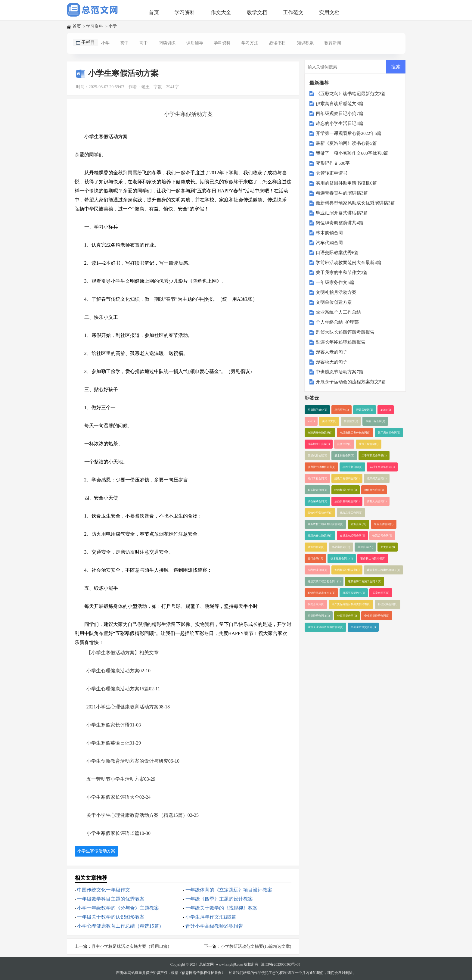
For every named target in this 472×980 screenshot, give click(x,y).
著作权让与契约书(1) (373, 558)
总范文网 (206, 964)
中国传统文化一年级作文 (104, 890)
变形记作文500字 (333, 163)
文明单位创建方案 (334, 302)
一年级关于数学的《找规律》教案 (222, 908)
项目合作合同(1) (374, 490)
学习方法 (250, 43)
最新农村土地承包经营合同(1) (326, 524)
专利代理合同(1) (317, 570)
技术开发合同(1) (369, 444)
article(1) (386, 410)
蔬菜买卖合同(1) (377, 478)
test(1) (311, 421)
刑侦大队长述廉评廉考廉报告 (345, 332)
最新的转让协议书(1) (320, 536)
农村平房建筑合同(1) (382, 467)
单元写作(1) (342, 410)
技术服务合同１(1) (342, 558)
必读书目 (278, 43)
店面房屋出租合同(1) (347, 501)
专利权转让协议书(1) (347, 570)
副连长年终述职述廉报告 (341, 342)
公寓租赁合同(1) (347, 616)
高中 (144, 43)
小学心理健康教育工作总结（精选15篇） (120, 926)
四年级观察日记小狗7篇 (340, 114)
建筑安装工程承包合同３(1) (383, 570)
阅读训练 (167, 43)
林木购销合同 (329, 233)
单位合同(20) (365, 547)
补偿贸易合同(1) (388, 604)
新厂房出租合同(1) (389, 433)
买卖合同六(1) (316, 604)
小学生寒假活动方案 (96, 851)
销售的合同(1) (316, 547)
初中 (124, 43)
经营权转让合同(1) (346, 490)
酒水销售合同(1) (344, 456)
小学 (113, 26)
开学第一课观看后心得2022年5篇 (349, 133)
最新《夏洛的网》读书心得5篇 (346, 143)
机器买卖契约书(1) (354, 593)
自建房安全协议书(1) (320, 433)
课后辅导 (195, 43)
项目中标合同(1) (352, 467)
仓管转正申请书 (332, 173)
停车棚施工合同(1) (319, 444)
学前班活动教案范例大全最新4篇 (349, 263)
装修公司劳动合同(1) (320, 513)
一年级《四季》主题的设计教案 (219, 899)
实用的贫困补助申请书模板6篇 (346, 183)
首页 (154, 12)
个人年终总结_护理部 (337, 322)
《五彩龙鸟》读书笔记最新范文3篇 (351, 94)
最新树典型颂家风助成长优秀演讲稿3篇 (355, 203)
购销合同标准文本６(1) (321, 593)
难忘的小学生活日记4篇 (340, 123)
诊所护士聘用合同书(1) (321, 467)
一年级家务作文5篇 (335, 282)
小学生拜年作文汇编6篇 (211, 917)
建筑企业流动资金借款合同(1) (326, 627)
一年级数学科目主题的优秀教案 (111, 899)
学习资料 (185, 12)
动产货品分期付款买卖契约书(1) (351, 604)
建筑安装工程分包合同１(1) (324, 581)
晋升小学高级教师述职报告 (214, 926)
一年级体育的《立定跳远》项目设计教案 (229, 890)
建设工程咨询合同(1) (347, 478)
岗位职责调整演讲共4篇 (340, 223)
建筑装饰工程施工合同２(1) (365, 581)
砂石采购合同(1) (317, 501)
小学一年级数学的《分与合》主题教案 (118, 908)
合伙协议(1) (344, 444)
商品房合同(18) (341, 547)
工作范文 (293, 12)
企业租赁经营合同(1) (377, 616)
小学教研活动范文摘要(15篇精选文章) (256, 946)
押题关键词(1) (365, 410)
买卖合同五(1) (381, 593)
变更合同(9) (388, 547)
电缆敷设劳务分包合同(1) (355, 433)
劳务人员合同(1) (377, 501)
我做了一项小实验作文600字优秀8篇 (352, 153)
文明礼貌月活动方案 (336, 292)
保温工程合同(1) (375, 421)
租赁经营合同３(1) (319, 616)
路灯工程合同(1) (317, 478)
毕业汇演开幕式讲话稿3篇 (342, 213)
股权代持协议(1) (317, 456)
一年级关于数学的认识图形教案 (111, 917)
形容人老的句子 (332, 352)
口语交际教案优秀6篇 (337, 253)
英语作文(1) (329, 421)
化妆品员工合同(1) (351, 513)
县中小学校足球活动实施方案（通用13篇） (132, 946)
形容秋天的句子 (332, 362)
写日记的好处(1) (317, 410)
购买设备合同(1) (317, 490)
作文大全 (221, 12)
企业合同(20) (359, 524)
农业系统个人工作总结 (338, 312)
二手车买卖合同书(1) (374, 456)
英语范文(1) (351, 421)
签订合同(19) (315, 558)
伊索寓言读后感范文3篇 (340, 104)
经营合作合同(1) (384, 524)
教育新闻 (333, 43)
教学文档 (257, 12)
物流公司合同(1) (382, 536)
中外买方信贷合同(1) (363, 627)
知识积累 (305, 43)
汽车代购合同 (329, 243)
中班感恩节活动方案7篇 (340, 372)
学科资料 (222, 43)
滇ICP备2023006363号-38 (281, 964)
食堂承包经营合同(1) (352, 536)
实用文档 (329, 12)
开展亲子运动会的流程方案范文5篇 (351, 382)
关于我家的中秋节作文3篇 (342, 272)
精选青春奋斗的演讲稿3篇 (342, 193)
